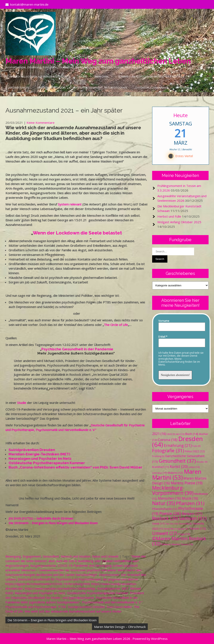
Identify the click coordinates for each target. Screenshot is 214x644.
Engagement (32, 556)
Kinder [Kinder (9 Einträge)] (202, 462)
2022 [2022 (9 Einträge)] (171, 434)
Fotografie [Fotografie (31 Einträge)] (168, 450)
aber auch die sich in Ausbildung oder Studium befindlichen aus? (94, 561)
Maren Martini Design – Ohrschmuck (120, 627)
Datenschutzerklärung (152, 88)
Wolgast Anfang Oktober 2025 (179, 222)
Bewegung (13, 556)
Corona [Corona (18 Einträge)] (168, 440)
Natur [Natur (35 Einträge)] (164, 503)
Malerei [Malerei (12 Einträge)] (175, 473)
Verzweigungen (19, 88)
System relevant (70, 204)
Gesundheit (51, 556)
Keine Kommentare (41, 123)
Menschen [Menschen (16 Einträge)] (169, 498)
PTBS (62, 607)
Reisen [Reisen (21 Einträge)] (192, 513)
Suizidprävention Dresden (32, 450)
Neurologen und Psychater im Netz (40, 459)
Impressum (182, 88)
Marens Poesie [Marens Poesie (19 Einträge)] (187, 483)
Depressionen (109, 575)
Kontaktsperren (109, 588)
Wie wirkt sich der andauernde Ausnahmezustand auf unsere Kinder (73, 611)
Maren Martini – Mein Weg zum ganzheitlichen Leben (98, 61)
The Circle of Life (116, 325)
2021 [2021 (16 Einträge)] (159, 434)
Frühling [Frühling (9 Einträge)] (158, 456)
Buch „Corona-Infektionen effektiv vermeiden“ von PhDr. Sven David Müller (75, 467)
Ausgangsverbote (43, 565)
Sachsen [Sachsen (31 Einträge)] (193, 518)
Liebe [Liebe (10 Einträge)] (194, 467)
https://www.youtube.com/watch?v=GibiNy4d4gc (60, 588)
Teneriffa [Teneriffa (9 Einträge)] (185, 524)
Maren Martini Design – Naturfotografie (100, 88)
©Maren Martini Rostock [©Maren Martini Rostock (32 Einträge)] (179, 541)
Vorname (164, 321)
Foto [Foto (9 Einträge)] (197, 446)
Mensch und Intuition (76, 556)
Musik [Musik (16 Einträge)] (190, 498)
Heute (181, 115)
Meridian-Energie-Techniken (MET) (39, 454)
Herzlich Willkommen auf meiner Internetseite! (39, 77)
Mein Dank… (103, 77)
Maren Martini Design (51, 88)
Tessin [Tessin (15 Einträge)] (197, 528)
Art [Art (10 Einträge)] (180, 434)
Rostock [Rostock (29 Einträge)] (165, 518)
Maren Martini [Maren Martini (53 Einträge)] (177, 474)
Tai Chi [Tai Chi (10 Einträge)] (172, 524)
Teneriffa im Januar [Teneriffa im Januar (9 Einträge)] (176, 529)
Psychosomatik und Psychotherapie (31, 607)
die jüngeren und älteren (120, 579)
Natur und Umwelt (105, 556)
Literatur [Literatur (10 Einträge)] (160, 473)
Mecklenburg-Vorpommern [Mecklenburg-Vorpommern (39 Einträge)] (173, 490)
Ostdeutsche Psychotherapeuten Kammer (47, 463)
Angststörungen (17, 565)
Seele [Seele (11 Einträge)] (158, 524)
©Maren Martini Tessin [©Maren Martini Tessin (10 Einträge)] (177, 544)
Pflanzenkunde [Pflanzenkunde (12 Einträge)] (165, 509)
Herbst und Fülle (169, 216)
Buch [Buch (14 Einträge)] (192, 434)
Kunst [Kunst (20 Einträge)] (179, 466)
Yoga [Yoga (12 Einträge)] (184, 534)
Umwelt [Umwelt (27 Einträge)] (165, 533)
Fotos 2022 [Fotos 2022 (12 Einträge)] (195, 451)
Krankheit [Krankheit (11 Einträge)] (160, 467)
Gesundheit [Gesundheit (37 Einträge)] (177, 461)
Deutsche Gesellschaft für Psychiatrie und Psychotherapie (59, 579)
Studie (22, 403)
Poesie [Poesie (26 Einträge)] (170, 513)
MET (125, 588)
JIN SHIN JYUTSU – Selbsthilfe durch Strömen (41, 518)
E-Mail (163, 337)
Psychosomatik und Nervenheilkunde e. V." (112, 602)
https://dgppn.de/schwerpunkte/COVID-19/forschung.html (48, 584)
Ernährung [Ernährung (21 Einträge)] (178, 445)
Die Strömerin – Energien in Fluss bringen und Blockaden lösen (53, 523)
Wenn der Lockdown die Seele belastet (77, 233)
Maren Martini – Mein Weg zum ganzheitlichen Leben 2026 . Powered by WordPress (107, 639)
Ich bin (83, 77)
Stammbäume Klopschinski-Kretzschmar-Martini (150, 77)
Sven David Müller (119, 607)
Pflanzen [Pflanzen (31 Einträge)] (190, 503)
